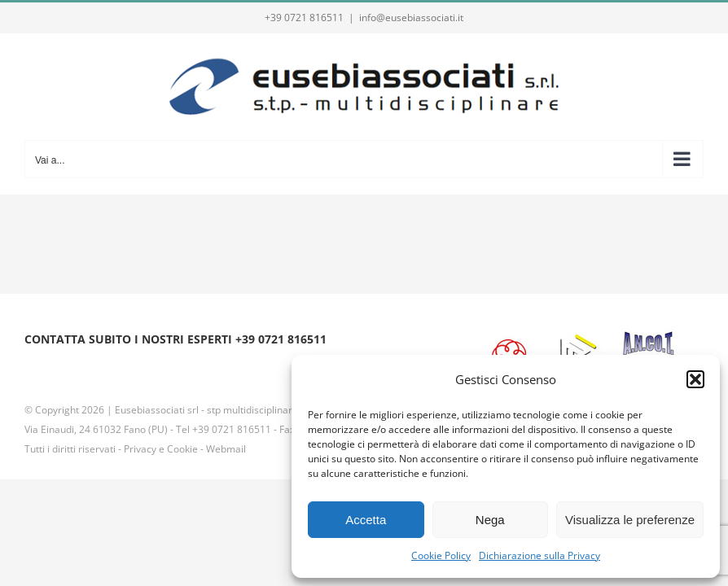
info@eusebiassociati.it (411, 17)
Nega (490, 520)
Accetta (366, 520)
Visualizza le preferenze (630, 520)
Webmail (226, 449)
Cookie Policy (441, 555)
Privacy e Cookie (161, 449)
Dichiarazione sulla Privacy (539, 555)
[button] (695, 379)
